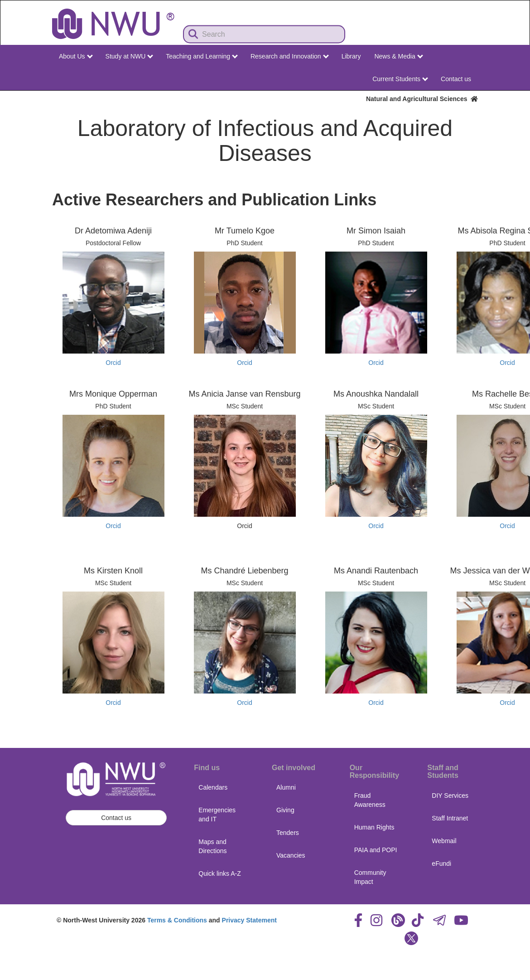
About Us (76, 56)
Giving (285, 810)
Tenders (288, 833)
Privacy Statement (249, 920)
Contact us (456, 79)
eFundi (441, 864)
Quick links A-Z (219, 873)
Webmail (444, 841)
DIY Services (450, 796)
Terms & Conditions (177, 920)
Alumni (286, 787)
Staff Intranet (450, 818)
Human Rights (374, 827)
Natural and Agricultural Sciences (422, 99)
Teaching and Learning (202, 56)
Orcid (113, 363)
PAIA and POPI (376, 850)
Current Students (400, 79)
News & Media (398, 56)
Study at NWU (130, 56)
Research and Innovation (290, 56)
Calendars (213, 787)
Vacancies (291, 855)
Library (351, 56)
